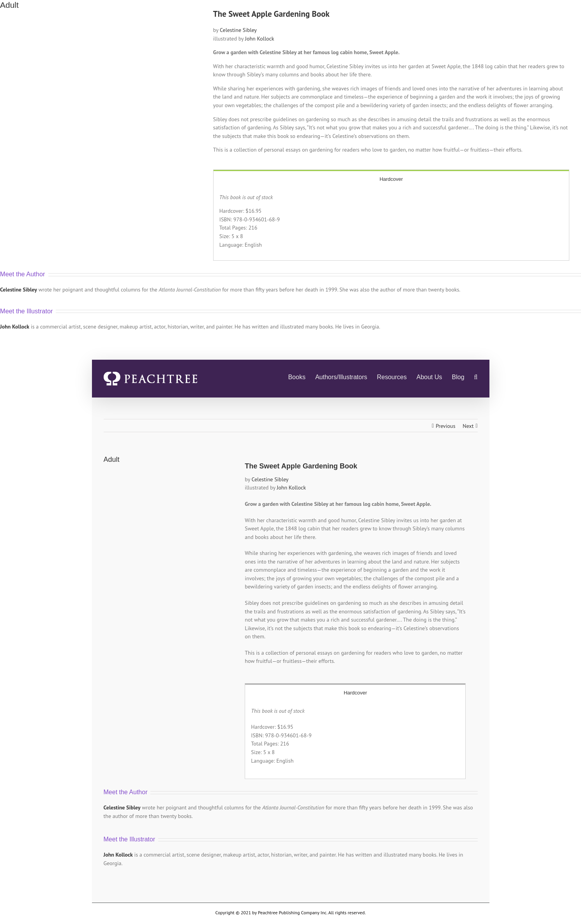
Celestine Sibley (238, 30)
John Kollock (260, 39)
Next (468, 426)
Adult (9, 5)
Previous (445, 426)
